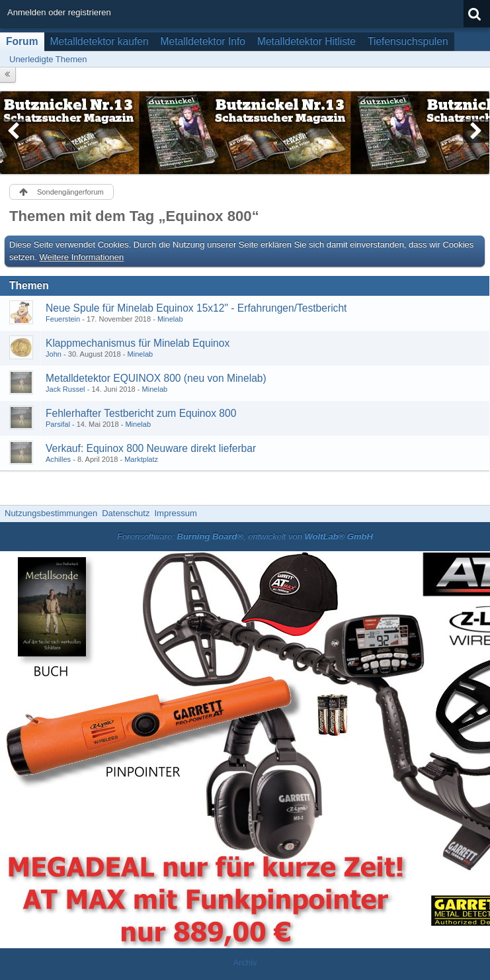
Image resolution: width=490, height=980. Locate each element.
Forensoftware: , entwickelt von (245, 536)
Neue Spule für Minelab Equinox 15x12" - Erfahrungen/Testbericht (196, 308)
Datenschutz (126, 513)
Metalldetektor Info (203, 41)
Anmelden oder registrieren (59, 12)
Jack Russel (65, 389)
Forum (22, 41)
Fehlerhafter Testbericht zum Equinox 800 (141, 413)
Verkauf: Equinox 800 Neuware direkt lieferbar (151, 448)
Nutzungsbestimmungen (51, 513)
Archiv (245, 962)
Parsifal (58, 424)
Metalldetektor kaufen (100, 41)
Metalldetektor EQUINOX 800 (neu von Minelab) (156, 378)
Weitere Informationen (82, 257)
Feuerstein (63, 319)
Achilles (58, 459)
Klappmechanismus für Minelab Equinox (138, 343)
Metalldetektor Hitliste (306, 41)
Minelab (170, 319)
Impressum (175, 513)
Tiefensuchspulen (408, 41)
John (54, 354)
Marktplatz (141, 459)
